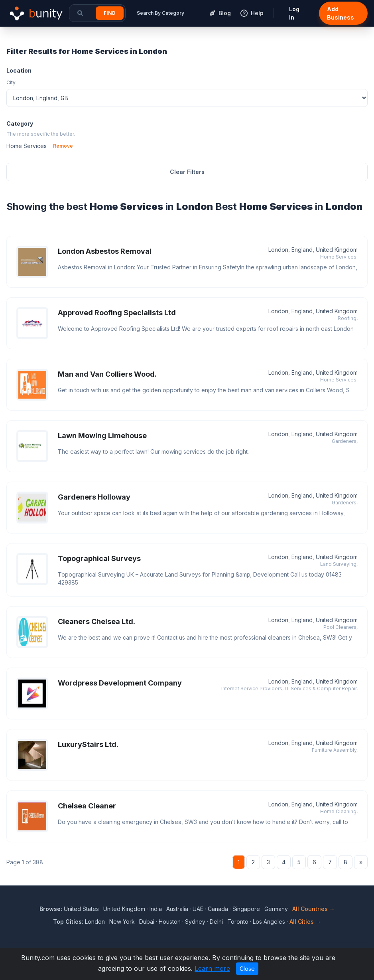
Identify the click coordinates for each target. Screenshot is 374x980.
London (95, 922)
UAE (198, 909)
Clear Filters (187, 172)
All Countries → (314, 909)
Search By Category (160, 13)
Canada (218, 909)
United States (81, 909)
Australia (177, 909)
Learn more (212, 968)
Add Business (341, 13)
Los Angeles (269, 922)
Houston (170, 922)
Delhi (216, 922)
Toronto (238, 922)
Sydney (195, 922)
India (156, 909)
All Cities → (305, 922)
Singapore (246, 909)
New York (122, 922)
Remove (63, 146)
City (11, 82)
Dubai (147, 922)
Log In (294, 13)
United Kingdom (124, 909)
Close (247, 969)
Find (110, 13)
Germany (276, 909)
